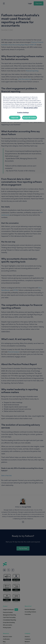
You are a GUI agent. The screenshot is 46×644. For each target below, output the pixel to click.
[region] (23, 107)
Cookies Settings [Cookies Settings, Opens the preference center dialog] (23, 112)
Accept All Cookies (30, 118)
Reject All (15, 118)
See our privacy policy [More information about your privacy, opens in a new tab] (31, 108)
